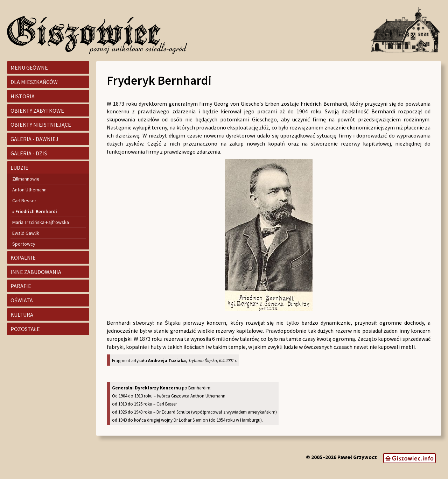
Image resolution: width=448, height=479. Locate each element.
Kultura (22, 315)
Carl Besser (24, 200)
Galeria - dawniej (34, 139)
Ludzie (19, 168)
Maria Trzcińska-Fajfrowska (41, 222)
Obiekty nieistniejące (41, 125)
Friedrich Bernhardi (36, 211)
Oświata (22, 300)
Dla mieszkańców (34, 82)
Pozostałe (25, 329)
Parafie (21, 286)
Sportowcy (24, 244)
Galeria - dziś (29, 153)
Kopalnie (23, 258)
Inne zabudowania (36, 272)
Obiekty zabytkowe (37, 111)
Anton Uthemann (29, 190)
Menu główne (29, 68)
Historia (23, 96)
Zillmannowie (26, 179)
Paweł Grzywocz (357, 457)
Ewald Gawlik (26, 233)
